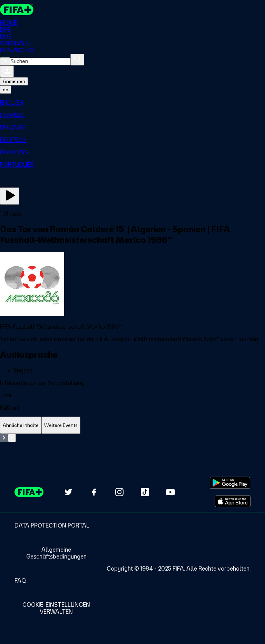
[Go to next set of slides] (12, 438)
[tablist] (132, 425)
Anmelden (14, 81)
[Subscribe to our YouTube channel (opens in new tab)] (170, 492)
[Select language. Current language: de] (6, 90)
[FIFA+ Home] (17, 10)
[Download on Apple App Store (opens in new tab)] (233, 501)
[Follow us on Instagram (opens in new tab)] (119, 492)
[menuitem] (132, 103)
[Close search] (5, 61)
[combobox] (40, 61)
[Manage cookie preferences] (56, 608)
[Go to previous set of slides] (4, 438)
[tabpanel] (132, 438)
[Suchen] (77, 60)
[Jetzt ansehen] (10, 196)
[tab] (21, 425)
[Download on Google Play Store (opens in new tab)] (230, 483)
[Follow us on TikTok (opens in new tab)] (145, 492)
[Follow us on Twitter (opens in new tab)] (68, 492)
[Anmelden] (7, 71)
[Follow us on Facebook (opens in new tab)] (94, 492)
